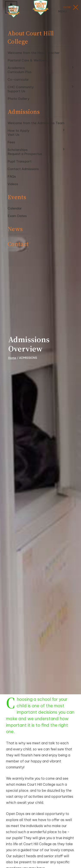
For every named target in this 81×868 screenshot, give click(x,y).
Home (12, 358)
